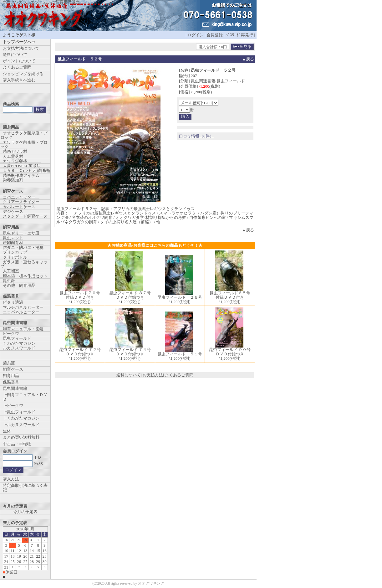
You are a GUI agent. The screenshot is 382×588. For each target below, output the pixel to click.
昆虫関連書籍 (15, 388)
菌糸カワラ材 (15, 151)
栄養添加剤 (13, 180)
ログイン (196, 35)
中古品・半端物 (17, 444)
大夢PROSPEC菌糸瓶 (22, 166)
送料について (129, 375)
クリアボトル (15, 257)
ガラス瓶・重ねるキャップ (24, 264)
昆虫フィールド (17, 338)
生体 (7, 431)
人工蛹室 (11, 271)
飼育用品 (11, 376)
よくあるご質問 (179, 375)
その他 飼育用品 (19, 285)
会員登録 (215, 35)
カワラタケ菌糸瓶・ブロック (24, 144)
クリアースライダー (21, 202)
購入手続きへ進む (19, 80)
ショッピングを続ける (23, 74)
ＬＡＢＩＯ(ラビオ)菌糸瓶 (27, 170)
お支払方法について (21, 48)
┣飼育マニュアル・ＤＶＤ (25, 397)
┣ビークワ (13, 406)
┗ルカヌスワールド (21, 425)
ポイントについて (19, 61)
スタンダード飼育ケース (25, 216)
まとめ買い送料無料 (21, 437)
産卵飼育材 (13, 243)
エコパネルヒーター (21, 312)
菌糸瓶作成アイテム (21, 175)
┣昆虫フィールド (19, 412)
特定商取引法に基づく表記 (25, 488)
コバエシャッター (19, 197)
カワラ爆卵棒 (15, 161)
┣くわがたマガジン (21, 418)
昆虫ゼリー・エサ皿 (21, 233)
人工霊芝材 (13, 156)
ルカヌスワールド (19, 348)
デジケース (13, 211)
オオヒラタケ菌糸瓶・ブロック (24, 135)
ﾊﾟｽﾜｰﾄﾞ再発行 (239, 35)
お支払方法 (153, 375)
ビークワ (11, 334)
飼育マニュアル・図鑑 (23, 329)
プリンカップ (15, 252)
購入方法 (11, 479)
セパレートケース (19, 207)
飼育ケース (13, 369)
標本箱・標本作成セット (25, 276)
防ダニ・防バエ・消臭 (23, 248)
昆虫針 (9, 281)
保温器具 (11, 382)
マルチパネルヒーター (23, 307)
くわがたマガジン (19, 343)
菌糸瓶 (9, 363)
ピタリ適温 (13, 302)
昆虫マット (13, 238)
